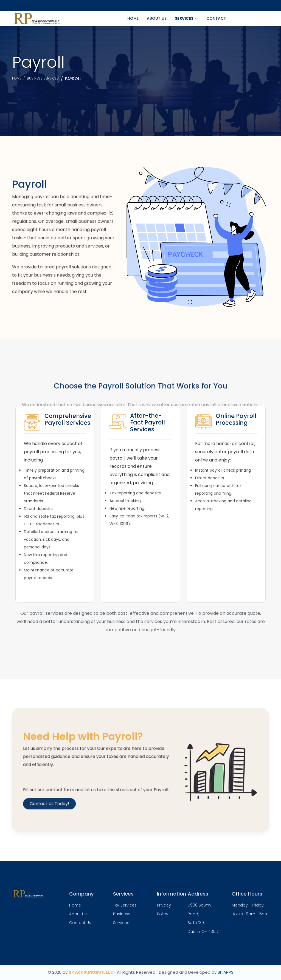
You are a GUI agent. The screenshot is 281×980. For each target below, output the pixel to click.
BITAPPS (226, 972)
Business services (43, 78)
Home (133, 18)
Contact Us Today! (62, 799)
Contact (216, 18)
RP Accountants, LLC (91, 972)
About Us (157, 18)
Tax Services (125, 905)
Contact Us (80, 923)
